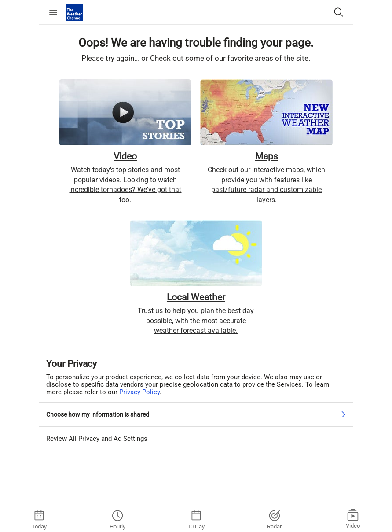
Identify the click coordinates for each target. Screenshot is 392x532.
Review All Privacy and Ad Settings (97, 438)
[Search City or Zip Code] (339, 12)
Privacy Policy (139, 391)
